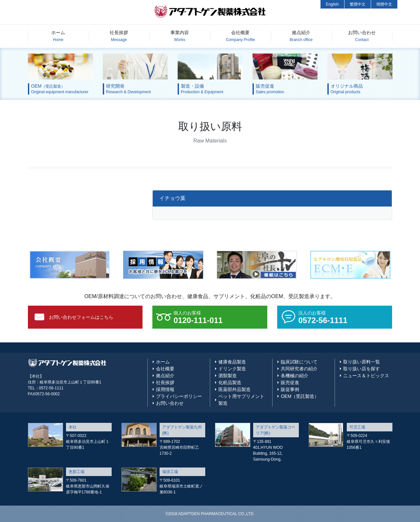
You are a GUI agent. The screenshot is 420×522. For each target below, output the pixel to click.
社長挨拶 (119, 36)
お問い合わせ (362, 36)
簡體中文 (384, 4)
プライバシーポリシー (179, 396)
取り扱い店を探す (362, 369)
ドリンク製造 (232, 369)
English (332, 4)
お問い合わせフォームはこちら (81, 317)
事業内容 (180, 36)
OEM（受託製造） (300, 396)
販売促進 (290, 382)
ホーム (58, 36)
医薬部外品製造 (234, 389)
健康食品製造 (232, 362)
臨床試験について (299, 362)
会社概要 (241, 36)
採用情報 (165, 389)
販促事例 (290, 389)
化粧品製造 (230, 382)
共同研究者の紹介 (299, 369)
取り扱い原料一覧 (362, 362)
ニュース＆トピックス (366, 376)
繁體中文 (358, 4)
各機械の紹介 (295, 376)
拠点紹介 (301, 36)
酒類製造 (228, 376)
